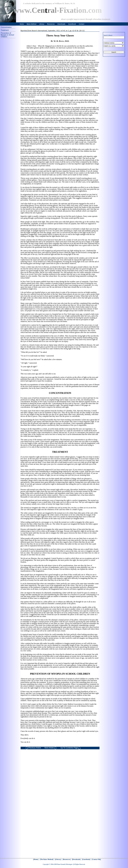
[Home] (36, 859)
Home (22, 24)
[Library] (58, 859)
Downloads (61, 24)
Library (42, 24)
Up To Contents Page (71, 748)
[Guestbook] (86, 859)
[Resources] (67, 859)
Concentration (6, 27)
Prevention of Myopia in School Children (7, 35)
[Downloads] (76, 859)
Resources (51, 24)
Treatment (5, 30)
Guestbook (72, 24)
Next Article (51, 748)
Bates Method (31, 24)
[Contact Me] (96, 859)
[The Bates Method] (47, 859)
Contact (82, 24)
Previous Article (33, 748)
